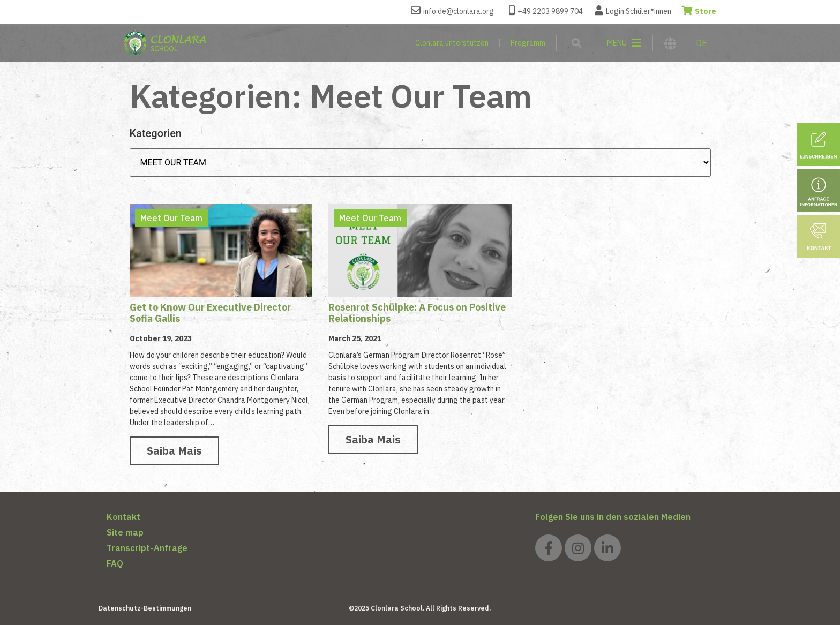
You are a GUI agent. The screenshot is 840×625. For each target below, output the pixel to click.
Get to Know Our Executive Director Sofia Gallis (210, 313)
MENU (617, 43)
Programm (528, 43)
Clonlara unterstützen (452, 43)
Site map (125, 532)
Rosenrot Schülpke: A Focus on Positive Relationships (417, 313)
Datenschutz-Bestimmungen (145, 608)
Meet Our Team (171, 218)
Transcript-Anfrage (147, 548)
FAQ (115, 563)
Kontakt (123, 517)
